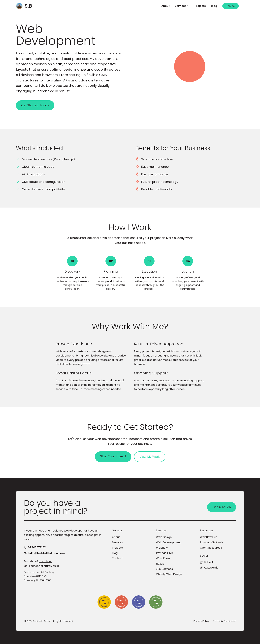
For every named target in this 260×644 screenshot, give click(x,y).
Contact (117, 558)
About (116, 537)
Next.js (160, 564)
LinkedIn (207, 562)
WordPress (163, 558)
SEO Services (164, 569)
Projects (117, 548)
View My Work (150, 457)
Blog (115, 553)
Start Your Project (113, 456)
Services (117, 542)
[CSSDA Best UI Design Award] (139, 602)
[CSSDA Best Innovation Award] (156, 602)
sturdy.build (51, 566)
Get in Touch (222, 507)
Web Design (164, 537)
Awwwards (209, 568)
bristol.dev (45, 561)
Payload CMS (164, 553)
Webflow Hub (209, 537)
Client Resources (211, 548)
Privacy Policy (201, 621)
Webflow (162, 548)
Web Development (168, 542)
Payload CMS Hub (211, 542)
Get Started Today (35, 105)
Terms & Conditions (225, 621)
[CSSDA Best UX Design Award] (121, 602)
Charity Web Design (169, 574)
